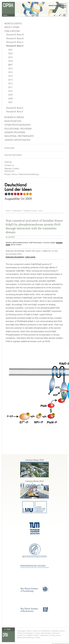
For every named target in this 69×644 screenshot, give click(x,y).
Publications (12, 31)
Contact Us (21, 635)
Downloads (9, 148)
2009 (10, 95)
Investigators (13, 121)
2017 (10, 65)
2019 (10, 57)
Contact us (9, 165)
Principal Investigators (25, 633)
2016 (10, 69)
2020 (10, 54)
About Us (36, 631)
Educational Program (18, 129)
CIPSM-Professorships (17, 125)
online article (30, 257)
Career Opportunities (17, 140)
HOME (5, 15)
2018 (10, 61)
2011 (10, 87)
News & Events (13, 23)
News (29, 631)
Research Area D (15, 46)
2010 (10, 91)
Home (8, 211)
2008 (10, 99)
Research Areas (14, 117)
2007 (10, 102)
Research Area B (15, 38)
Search (38, 638)
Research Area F (15, 112)
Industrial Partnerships (19, 136)
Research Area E (15, 108)
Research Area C (15, 42)
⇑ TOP (7, 629)
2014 (10, 76)
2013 (10, 80)
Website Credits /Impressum (12, 170)
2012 (10, 84)
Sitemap (8, 162)
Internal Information (13, 155)
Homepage (21, 631)
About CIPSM (12, 27)
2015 (10, 72)
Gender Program (15, 132)
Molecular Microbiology (15, 257)
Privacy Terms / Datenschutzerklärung (21, 174)
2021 (10, 50)
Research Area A (15, 35)
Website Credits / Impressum (38, 635)
